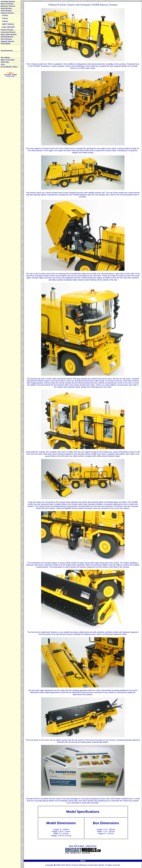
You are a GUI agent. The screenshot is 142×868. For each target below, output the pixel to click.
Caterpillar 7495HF (10, 75)
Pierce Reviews (6, 39)
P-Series (5, 18)
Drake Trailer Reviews (9, 34)
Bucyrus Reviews (7, 4)
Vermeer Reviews (7, 30)
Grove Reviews (6, 11)
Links (3, 64)
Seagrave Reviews (7, 41)
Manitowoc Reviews (8, 6)
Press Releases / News (9, 67)
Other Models (6, 44)
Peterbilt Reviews (7, 37)
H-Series (5, 15)
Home (83, 861)
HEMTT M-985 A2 (8, 24)
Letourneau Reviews (8, 32)
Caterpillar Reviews (8, 1)
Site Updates (5, 57)
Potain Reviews (6, 8)
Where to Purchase (8, 60)
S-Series (5, 21)
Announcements (7, 50)
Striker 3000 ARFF (8, 27)
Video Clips (5, 62)
